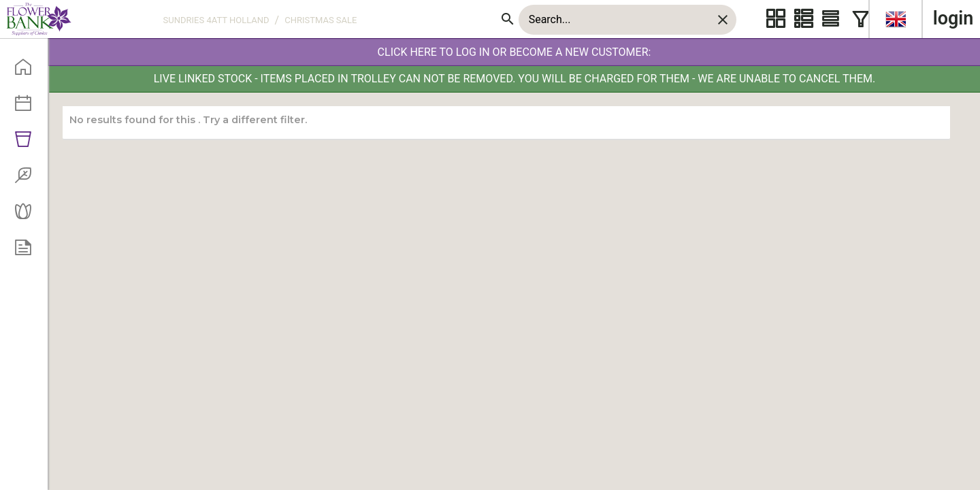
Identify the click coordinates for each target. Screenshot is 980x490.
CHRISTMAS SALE (321, 20)
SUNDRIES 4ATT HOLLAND (216, 20)
